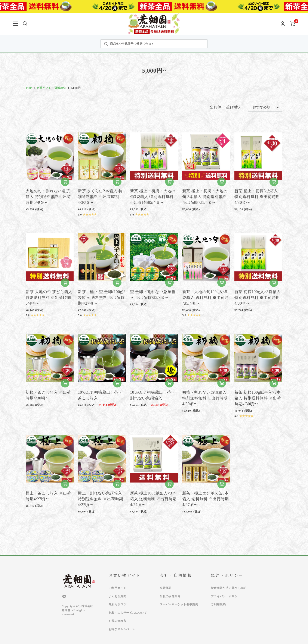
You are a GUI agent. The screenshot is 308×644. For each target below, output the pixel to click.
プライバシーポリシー (226, 596)
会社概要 (166, 588)
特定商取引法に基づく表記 (229, 588)
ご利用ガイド (118, 588)
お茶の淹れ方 (118, 621)
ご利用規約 (218, 604)
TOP (29, 88)
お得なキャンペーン (122, 629)
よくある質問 (118, 596)
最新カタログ (118, 604)
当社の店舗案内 (170, 596)
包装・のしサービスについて (128, 613)
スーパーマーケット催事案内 (179, 604)
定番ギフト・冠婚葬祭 (51, 88)
